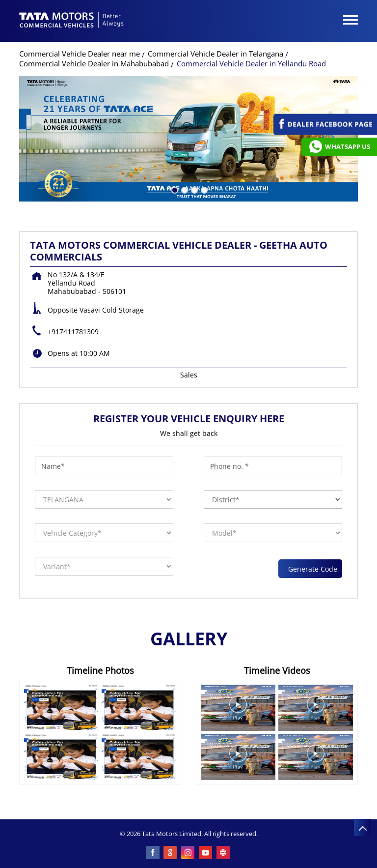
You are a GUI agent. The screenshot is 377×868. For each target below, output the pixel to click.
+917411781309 (73, 332)
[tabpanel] (188, 139)
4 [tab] (203, 189)
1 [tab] (174, 189)
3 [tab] (193, 189)
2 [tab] (184, 189)
